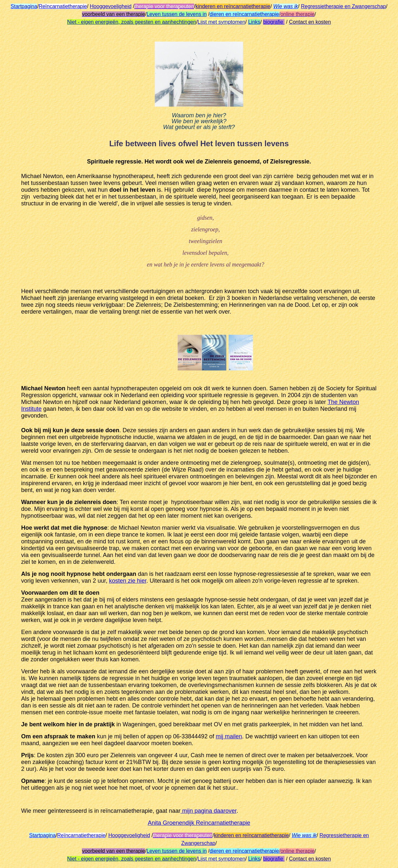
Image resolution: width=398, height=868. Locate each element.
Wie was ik (285, 6)
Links (254, 22)
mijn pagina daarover (208, 811)
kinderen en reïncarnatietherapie (233, 6)
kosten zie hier (128, 581)
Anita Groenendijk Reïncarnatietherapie (199, 823)
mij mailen (229, 736)
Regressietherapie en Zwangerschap (343, 6)
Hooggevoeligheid (111, 6)
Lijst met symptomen (222, 22)
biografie (274, 22)
